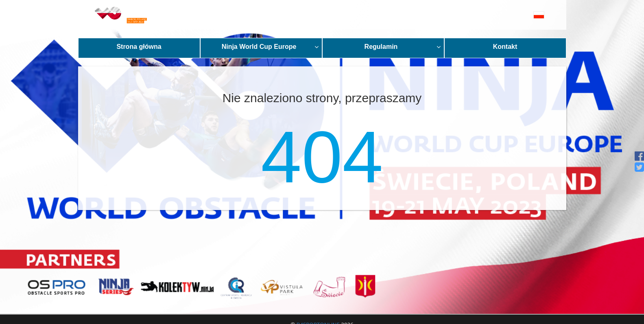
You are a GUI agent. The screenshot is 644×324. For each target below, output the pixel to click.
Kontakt (505, 47)
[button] (521, 15)
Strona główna (139, 47)
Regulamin (403, 47)
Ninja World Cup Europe (270, 47)
